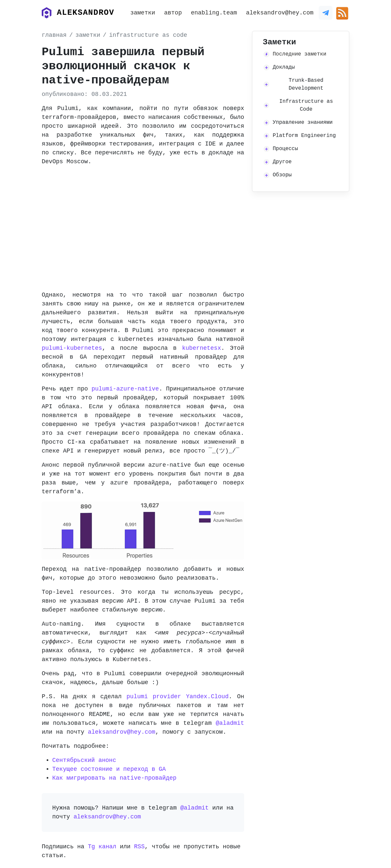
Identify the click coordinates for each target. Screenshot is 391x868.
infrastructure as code (148, 35)
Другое (282, 162)
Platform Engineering (304, 136)
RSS (139, 847)
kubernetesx (202, 348)
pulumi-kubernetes (72, 348)
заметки (143, 13)
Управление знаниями (303, 122)
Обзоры (282, 175)
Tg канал (102, 847)
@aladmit (230, 723)
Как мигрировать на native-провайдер (114, 778)
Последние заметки (299, 54)
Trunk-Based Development (306, 84)
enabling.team (214, 13)
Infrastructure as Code (306, 105)
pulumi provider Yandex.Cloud (178, 697)
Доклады (284, 67)
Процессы (285, 149)
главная (54, 35)
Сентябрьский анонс (84, 760)
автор (173, 13)
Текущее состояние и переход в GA (109, 769)
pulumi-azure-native (125, 389)
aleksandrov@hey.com (280, 13)
